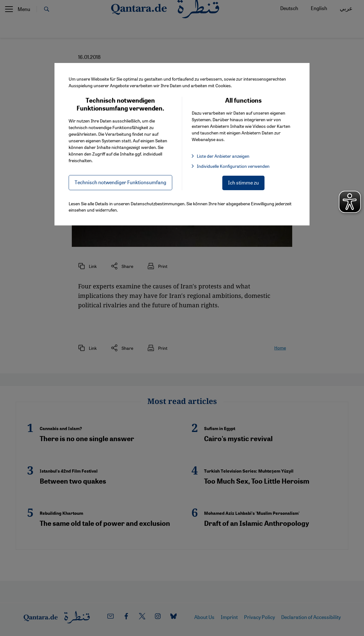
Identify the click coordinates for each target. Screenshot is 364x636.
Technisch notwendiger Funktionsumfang (120, 182)
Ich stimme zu (243, 182)
